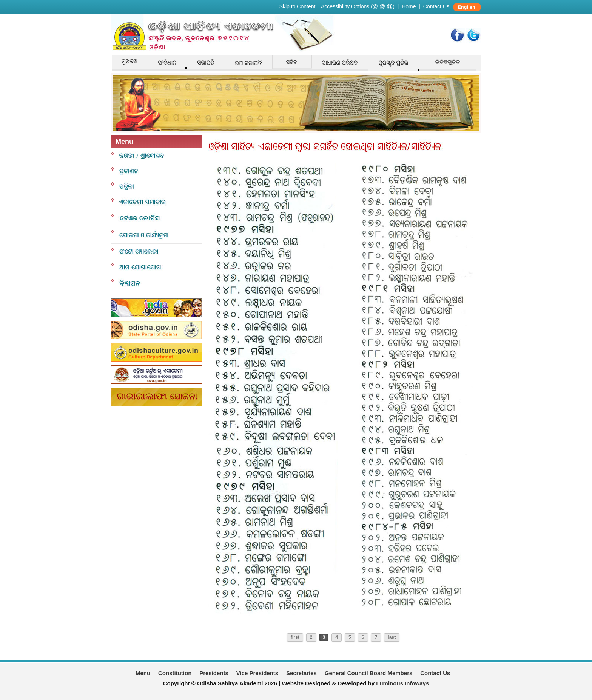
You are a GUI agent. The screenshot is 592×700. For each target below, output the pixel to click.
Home (409, 6)
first (295, 637)
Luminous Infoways (402, 683)
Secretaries (301, 673)
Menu (143, 673)
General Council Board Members (369, 673)
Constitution (175, 673)
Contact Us (436, 6)
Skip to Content (298, 6)
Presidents (214, 673)
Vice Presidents (257, 673)
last (392, 637)
